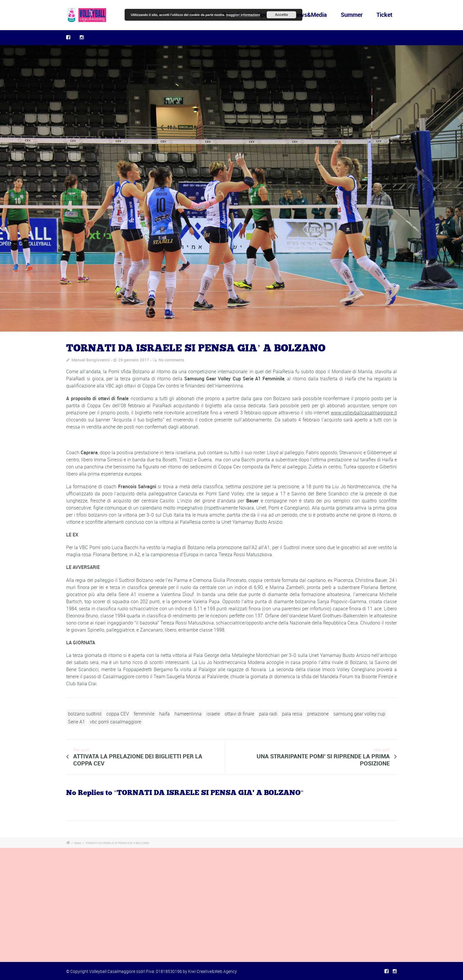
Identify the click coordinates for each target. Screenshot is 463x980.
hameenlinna (188, 714)
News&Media (310, 15)
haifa (164, 714)
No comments (171, 360)
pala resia (292, 714)
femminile (144, 714)
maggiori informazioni (243, 15)
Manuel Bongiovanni (91, 360)
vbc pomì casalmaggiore (115, 722)
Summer (352, 15)
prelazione (318, 714)
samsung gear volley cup (359, 714)
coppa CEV (118, 714)
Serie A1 (76, 722)
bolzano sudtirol (85, 714)
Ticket (384, 15)
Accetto (281, 15)
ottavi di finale (239, 714)
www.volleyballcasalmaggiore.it (364, 413)
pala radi (268, 714)
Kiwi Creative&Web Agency (212, 971)
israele (213, 714)
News (78, 843)
